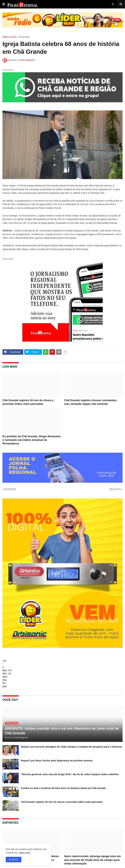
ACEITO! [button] (14, 860)
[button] (4, 4)
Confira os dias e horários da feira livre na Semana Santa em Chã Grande (63, 788)
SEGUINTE (115, 489)
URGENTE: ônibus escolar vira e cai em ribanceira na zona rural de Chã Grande (62, 731)
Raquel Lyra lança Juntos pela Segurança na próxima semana (57, 760)
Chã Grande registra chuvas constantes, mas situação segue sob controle (91, 402)
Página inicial (9, 37)
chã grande (24, 37)
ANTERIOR (10, 489)
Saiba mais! (24, 853)
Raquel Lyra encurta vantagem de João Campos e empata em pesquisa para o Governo (71, 747)
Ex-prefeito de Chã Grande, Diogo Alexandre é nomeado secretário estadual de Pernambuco (32, 440)
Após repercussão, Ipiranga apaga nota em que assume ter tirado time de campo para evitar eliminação (92, 860)
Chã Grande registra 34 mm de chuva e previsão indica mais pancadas (28, 402)
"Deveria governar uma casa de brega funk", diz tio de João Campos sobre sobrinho (70, 774)
